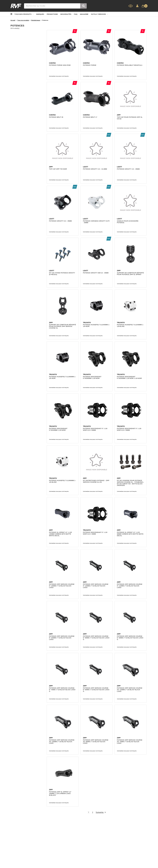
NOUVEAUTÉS (66, 14)
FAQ (76, 14)
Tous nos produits (24, 14)
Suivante (101, 813)
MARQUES (40, 14)
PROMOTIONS (52, 14)
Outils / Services (99, 14)
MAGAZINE (84, 14)
